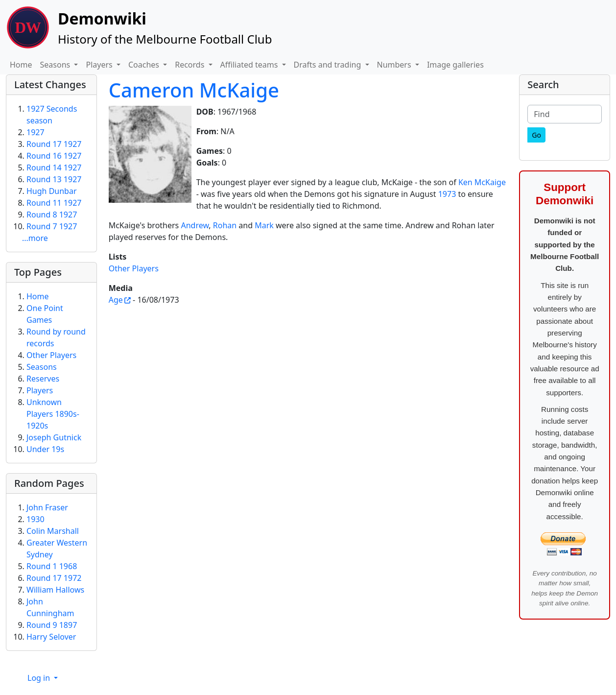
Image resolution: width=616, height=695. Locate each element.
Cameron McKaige (194, 90)
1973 (447, 194)
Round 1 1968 (52, 566)
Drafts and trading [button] (329, 65)
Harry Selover (51, 637)
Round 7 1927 (52, 226)
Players (40, 390)
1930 (36, 519)
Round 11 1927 (54, 203)
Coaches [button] (145, 65)
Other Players (134, 268)
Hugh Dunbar (52, 191)
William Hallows (55, 590)
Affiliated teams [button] (250, 65)
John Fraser (47, 507)
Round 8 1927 (52, 215)
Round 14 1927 (54, 168)
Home (21, 65)
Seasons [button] (56, 65)
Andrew (195, 225)
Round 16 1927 (54, 156)
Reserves (43, 379)
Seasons (42, 367)
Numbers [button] (395, 65)
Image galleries (455, 65)
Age (116, 300)
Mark (264, 225)
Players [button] (100, 65)
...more (35, 238)
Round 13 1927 (54, 179)
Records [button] (190, 65)
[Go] (536, 135)
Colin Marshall (53, 531)
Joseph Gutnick (54, 437)
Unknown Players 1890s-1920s (53, 414)
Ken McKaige (482, 182)
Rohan (225, 225)
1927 (36, 132)
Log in (40, 678)
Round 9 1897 (52, 625)
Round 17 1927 (54, 144)
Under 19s (45, 449)
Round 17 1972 (54, 578)
